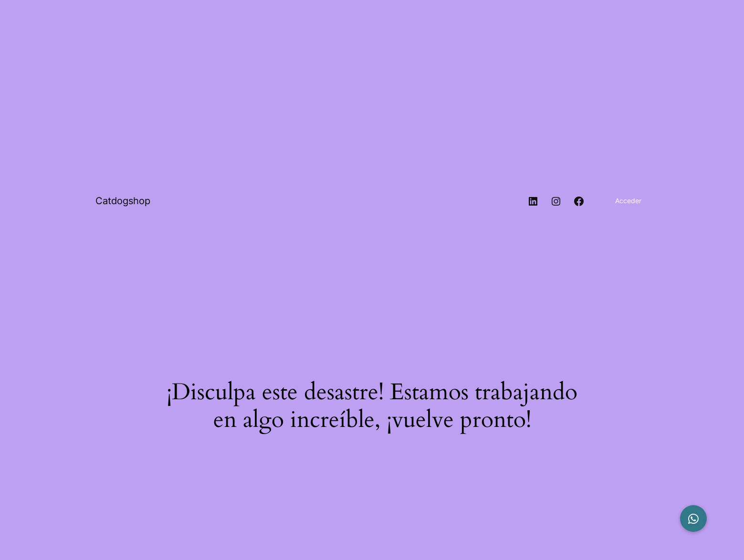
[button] (693, 519)
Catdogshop (123, 201)
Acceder (628, 201)
